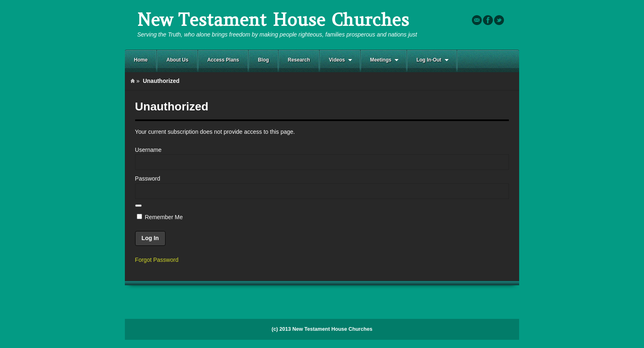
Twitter (499, 20)
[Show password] (138, 206)
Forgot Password (157, 260)
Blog (263, 60)
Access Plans (223, 60)
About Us (177, 60)
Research (299, 60)
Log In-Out (428, 60)
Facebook (488, 20)
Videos (336, 60)
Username (148, 150)
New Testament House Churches (273, 20)
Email (477, 20)
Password (148, 179)
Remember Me (160, 217)
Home (141, 60)
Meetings (380, 60)
